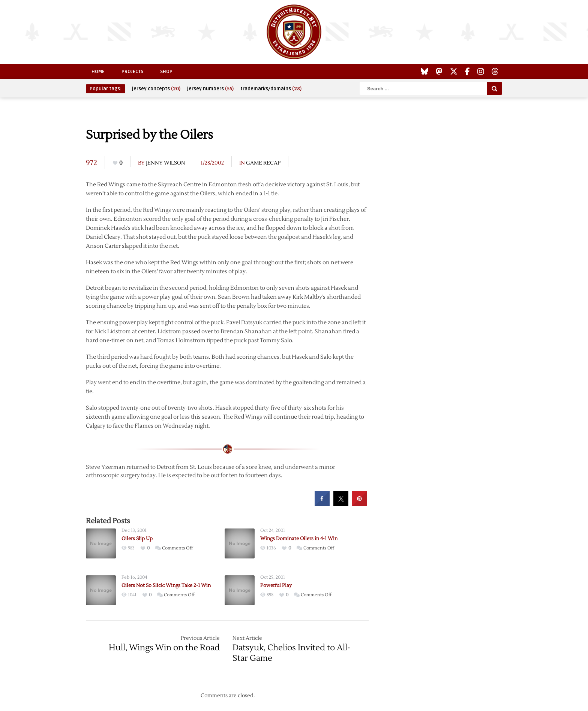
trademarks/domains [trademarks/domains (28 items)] (271, 89)
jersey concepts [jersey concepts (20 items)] (156, 89)
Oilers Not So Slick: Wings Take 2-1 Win (166, 585)
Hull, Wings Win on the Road (164, 648)
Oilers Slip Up (137, 539)
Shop (166, 72)
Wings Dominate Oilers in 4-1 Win (299, 539)
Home (98, 72)
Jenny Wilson (166, 163)
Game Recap (263, 163)
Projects (132, 72)
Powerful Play (276, 585)
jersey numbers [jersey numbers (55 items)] (210, 89)
